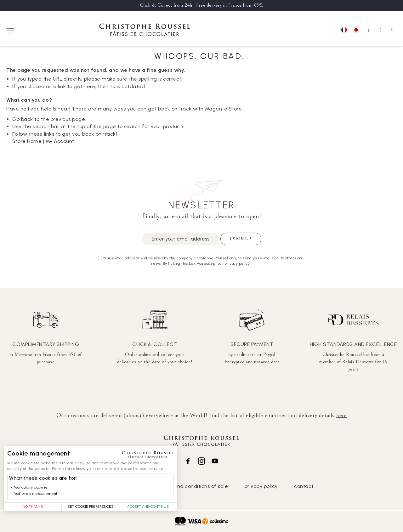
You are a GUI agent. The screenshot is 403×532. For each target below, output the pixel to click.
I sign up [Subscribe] (241, 239)
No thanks (33, 507)
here (341, 415)
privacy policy (261, 486)
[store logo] (145, 31)
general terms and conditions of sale (183, 486)
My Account (60, 141)
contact (304, 486)
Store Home (27, 141)
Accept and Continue (148, 507)
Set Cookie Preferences (91, 507)
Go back (23, 119)
